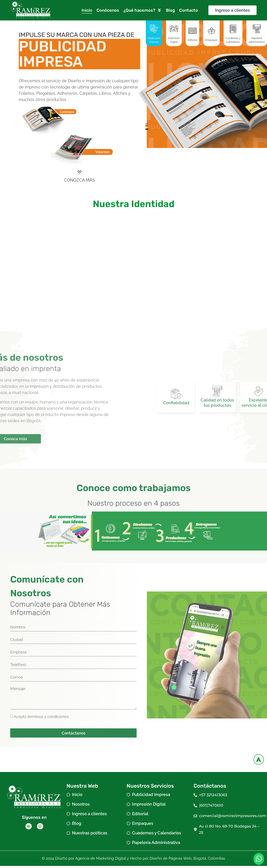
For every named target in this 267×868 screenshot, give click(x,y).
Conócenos (108, 10)
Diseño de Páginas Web (171, 860)
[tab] (154, 33)
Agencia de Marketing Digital (100, 860)
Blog (170, 10)
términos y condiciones (48, 718)
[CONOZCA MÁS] (79, 172)
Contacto (189, 10)
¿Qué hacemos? (142, 10)
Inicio (87, 10)
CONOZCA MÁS (79, 180)
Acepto (41, 718)
